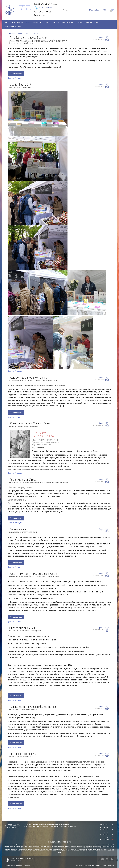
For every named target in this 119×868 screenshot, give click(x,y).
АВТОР (28, 22)
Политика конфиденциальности (14, 865)
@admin (101, 37)
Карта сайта (27, 865)
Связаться (16, 827)
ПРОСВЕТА (24, 9)
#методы (18, 523)
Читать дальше (16, 73)
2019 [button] (27, 33)
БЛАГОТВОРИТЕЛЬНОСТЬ (13, 27)
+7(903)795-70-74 (13, 825)
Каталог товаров (16, 22)
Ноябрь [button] (35, 33)
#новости (18, 371)
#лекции (18, 78)
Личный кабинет (94, 10)
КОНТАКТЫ (80, 22)
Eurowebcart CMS (81, 865)
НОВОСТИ (56, 22)
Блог (20, 33)
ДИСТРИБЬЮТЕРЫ (67, 22)
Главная (12, 33)
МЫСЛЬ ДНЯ (37, 22)
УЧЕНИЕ (47, 22)
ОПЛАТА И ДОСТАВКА (93, 22)
